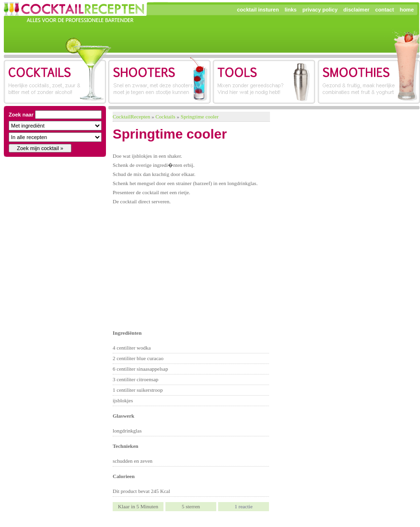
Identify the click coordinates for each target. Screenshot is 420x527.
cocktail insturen (258, 10)
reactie (244, 506)
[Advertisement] (183, 266)
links (291, 10)
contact (385, 10)
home (407, 10)
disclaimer (356, 10)
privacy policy (320, 10)
